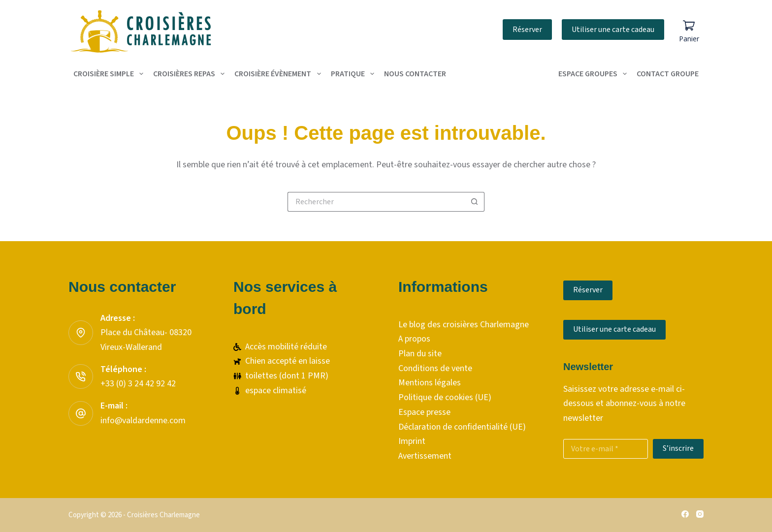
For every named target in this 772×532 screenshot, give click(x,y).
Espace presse (424, 412)
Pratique (354, 74)
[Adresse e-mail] (606, 449)
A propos (414, 339)
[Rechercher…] (376, 202)
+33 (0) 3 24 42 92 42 (138, 384)
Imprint (412, 441)
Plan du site (420, 354)
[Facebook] (685, 514)
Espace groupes (595, 74)
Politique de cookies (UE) (445, 397)
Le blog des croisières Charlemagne (464, 325)
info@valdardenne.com (143, 421)
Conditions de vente (435, 368)
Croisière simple (110, 74)
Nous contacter (415, 74)
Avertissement (425, 456)
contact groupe (668, 74)
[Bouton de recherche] (475, 202)
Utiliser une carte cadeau (613, 30)
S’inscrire (678, 448)
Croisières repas (191, 74)
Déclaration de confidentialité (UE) (462, 427)
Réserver (527, 30)
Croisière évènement (279, 74)
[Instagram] (700, 514)
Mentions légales (430, 383)
